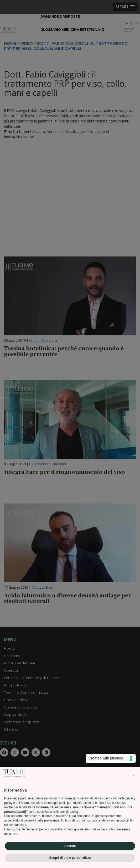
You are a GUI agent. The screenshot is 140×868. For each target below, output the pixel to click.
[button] (133, 775)
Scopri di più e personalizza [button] (70, 858)
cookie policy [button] (69, 812)
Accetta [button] (70, 846)
